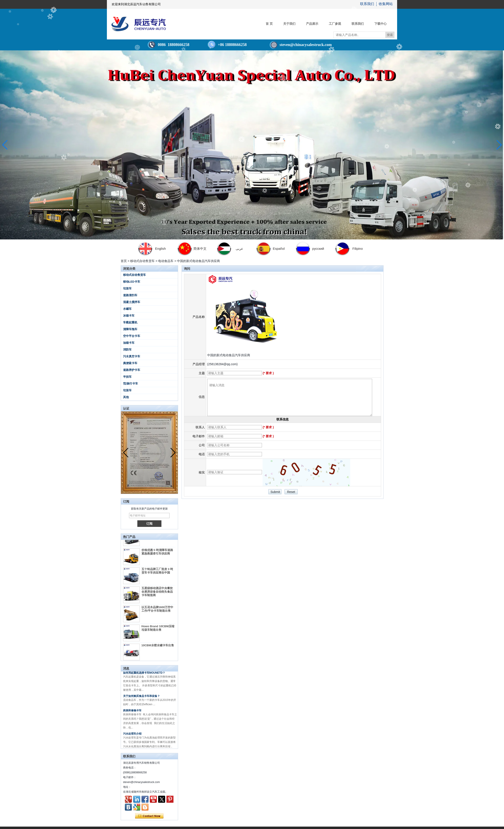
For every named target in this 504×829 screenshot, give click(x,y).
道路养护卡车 (132, 370)
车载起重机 (130, 322)
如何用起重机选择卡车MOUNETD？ (144, 675)
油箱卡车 (129, 343)
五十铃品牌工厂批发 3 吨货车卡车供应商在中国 (157, 573)
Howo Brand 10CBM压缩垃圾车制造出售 (158, 630)
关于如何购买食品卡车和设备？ (141, 698)
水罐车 (127, 309)
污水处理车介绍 (132, 736)
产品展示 (312, 24)
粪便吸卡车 (130, 363)
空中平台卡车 (132, 336)
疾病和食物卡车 (132, 713)
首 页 (269, 24)
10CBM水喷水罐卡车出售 (158, 648)
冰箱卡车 (129, 316)
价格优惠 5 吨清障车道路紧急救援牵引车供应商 (157, 554)
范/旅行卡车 (131, 384)
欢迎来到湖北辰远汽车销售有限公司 (136, 4)
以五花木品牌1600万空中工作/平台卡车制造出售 (157, 611)
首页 (124, 261)
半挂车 (127, 377)
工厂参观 (335, 24)
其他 (126, 397)
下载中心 (380, 24)
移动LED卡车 (132, 282)
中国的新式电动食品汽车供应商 (229, 355)
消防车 (127, 350)
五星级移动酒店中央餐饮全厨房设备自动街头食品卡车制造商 (157, 594)
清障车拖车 (130, 329)
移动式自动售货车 (142, 261)
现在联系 (149, 816)
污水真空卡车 (132, 356)
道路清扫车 (130, 295)
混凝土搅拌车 (132, 302)
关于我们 (289, 24)
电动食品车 (166, 261)
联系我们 (367, 4)
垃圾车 (127, 288)
